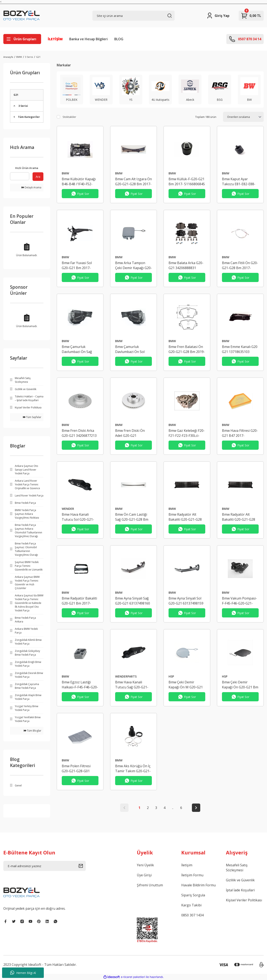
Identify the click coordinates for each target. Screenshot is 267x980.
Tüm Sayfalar (32, 417)
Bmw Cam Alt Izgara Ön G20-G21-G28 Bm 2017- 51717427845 (133, 182)
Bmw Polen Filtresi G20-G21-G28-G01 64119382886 (76, 769)
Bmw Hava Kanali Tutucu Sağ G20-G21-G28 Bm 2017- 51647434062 (132, 685)
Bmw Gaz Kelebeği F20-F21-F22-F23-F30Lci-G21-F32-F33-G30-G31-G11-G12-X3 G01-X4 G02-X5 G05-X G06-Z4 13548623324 (187, 433)
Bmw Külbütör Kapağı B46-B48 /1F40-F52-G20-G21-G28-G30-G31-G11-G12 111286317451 (80, 182)
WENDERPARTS (126, 676)
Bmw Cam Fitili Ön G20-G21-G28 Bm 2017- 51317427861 (240, 265)
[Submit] (82, 866)
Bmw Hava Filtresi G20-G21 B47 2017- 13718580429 (240, 433)
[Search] (134, 16)
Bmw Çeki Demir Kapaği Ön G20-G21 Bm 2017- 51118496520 (240, 685)
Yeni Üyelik (145, 865)
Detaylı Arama (31, 187)
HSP (171, 676)
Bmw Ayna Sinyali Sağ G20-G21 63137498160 (133, 601)
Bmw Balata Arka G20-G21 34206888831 (186, 265)
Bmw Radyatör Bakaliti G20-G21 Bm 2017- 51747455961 (79, 601)
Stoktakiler (69, 117)
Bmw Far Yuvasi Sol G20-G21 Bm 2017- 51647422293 (77, 265)
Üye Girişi (144, 875)
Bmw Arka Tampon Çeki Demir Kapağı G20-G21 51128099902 (133, 265)
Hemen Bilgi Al (23, 973)
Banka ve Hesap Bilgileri (88, 39)
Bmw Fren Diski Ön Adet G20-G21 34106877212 (130, 433)
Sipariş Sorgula (193, 895)
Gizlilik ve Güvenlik (240, 880)
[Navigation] (22, 39)
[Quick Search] (20, 176)
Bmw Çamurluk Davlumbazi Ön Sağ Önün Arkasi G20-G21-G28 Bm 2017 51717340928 (79, 349)
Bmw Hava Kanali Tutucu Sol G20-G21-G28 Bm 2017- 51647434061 (78, 517)
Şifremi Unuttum (150, 885)
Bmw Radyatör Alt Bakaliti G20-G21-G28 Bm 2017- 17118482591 (240, 517)
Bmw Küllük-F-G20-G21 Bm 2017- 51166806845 (187, 181)
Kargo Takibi (191, 905)
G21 (38, 57)
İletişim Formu (192, 875)
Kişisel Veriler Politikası (244, 900)
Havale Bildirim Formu (198, 885)
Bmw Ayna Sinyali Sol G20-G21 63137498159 (186, 601)
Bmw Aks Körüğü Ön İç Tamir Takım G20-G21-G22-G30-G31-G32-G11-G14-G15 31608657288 (133, 769)
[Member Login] (218, 16)
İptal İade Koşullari (240, 890)
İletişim (187, 865)
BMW (65, 173)
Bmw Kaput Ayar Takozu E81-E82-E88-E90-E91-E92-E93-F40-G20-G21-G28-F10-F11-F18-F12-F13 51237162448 (240, 182)
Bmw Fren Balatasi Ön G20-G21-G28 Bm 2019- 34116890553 (187, 349)
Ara (38, 177)
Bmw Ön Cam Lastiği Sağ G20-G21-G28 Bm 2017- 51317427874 (132, 517)
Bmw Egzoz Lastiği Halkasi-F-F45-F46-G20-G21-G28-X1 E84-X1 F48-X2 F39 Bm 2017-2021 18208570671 (80, 685)
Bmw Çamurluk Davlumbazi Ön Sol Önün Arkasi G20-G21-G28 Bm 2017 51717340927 (133, 349)
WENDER (68, 509)
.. (173, 808)
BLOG (119, 39)
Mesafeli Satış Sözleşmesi (237, 868)
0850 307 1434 (192, 915)
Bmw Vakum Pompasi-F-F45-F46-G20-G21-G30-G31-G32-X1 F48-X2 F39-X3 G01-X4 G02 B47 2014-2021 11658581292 (239, 601)
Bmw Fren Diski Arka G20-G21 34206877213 (79, 433)
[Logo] (21, 16)
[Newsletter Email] (45, 866)
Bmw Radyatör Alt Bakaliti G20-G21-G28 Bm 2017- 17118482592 (187, 517)
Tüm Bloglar (33, 731)
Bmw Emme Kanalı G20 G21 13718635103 (240, 349)
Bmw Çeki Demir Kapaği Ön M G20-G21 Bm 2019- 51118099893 (187, 685)
